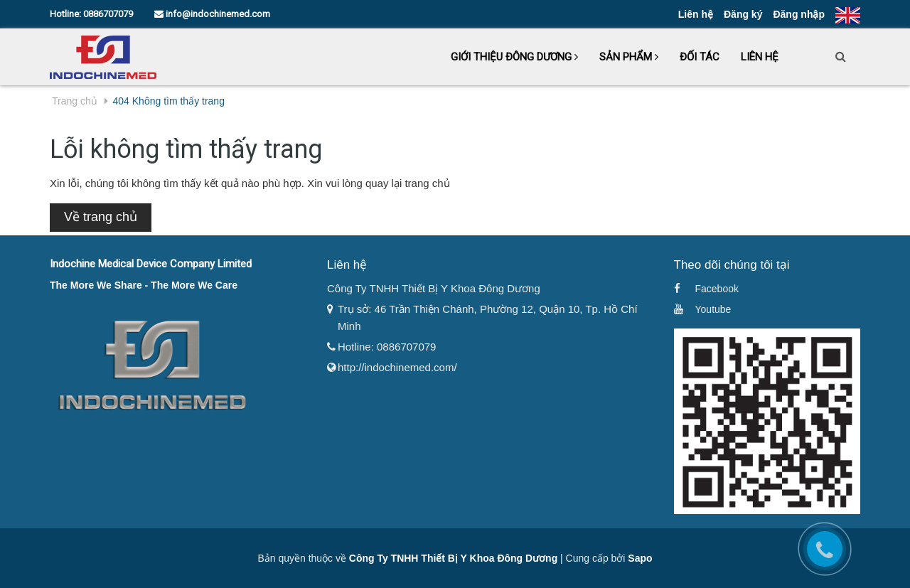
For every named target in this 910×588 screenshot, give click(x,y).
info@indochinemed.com (212, 14)
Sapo (640, 558)
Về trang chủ (101, 217)
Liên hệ (696, 14)
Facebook (717, 289)
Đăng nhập (799, 14)
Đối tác (700, 57)
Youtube (713, 309)
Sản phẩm (629, 57)
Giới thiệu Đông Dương (514, 57)
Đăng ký (743, 14)
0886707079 (108, 14)
